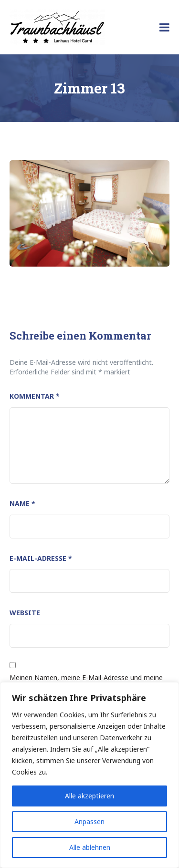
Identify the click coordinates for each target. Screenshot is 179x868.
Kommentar (35, 396)
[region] (89, 775)
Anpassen (89, 821)
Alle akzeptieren (89, 796)
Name (22, 503)
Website (25, 613)
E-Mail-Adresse (41, 558)
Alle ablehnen (90, 847)
